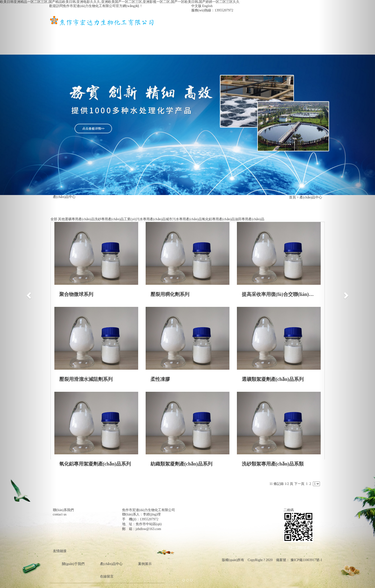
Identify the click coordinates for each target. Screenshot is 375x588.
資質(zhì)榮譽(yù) (240, 31)
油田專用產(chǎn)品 (250, 219)
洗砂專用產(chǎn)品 (109, 219)
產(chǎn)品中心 (134, 31)
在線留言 (278, 31)
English (207, 6)
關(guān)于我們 (93, 31)
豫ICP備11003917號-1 (306, 560)
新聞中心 (171, 31)
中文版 (196, 6)
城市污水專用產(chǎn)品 (184, 219)
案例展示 (202, 31)
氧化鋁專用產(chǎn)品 (218, 219)
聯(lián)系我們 (69, 43)
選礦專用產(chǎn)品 (80, 219)
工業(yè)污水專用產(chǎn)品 (145, 219)
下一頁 (299, 484)
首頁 (61, 31)
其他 (61, 219)
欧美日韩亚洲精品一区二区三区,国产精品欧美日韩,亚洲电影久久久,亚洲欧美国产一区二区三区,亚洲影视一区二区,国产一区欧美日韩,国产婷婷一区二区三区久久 (120, 2)
